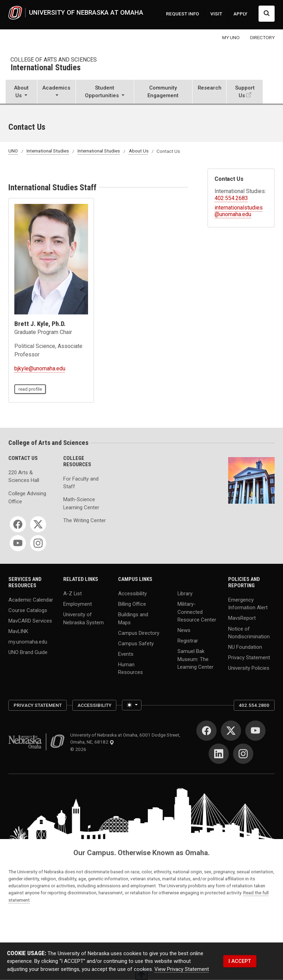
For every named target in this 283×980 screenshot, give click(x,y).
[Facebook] (18, 524)
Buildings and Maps (133, 618)
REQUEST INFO (183, 14)
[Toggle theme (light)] (132, 705)
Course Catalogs (28, 610)
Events (126, 654)
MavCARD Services (30, 621)
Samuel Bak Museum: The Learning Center (195, 659)
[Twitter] (38, 524)
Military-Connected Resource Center (197, 612)
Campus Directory (139, 633)
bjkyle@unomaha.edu (40, 368)
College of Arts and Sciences (54, 60)
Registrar (188, 641)
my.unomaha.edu (28, 642)
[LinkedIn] (219, 754)
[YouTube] (18, 543)
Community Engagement (163, 92)
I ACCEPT (240, 961)
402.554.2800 (254, 705)
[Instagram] (38, 543)
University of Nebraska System (84, 618)
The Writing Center (85, 520)
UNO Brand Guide (28, 652)
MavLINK (18, 631)
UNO (13, 151)
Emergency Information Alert (248, 603)
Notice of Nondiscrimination (249, 632)
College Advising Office (27, 497)
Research (210, 88)
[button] (21, 92)
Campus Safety (136, 643)
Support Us (245, 92)
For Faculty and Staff (81, 483)
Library (185, 594)
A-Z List (72, 594)
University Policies (249, 668)
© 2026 (79, 749)
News (184, 630)
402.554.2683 (231, 198)
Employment (78, 604)
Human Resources (130, 668)
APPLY (240, 14)
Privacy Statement (249, 658)
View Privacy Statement (182, 969)
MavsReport (242, 618)
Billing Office (132, 604)
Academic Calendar (31, 599)
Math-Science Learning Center (81, 503)
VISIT (216, 14)
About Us (139, 151)
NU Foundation (245, 647)
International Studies (46, 68)
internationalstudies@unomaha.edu (239, 211)
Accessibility (132, 594)
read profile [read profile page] (30, 389)
